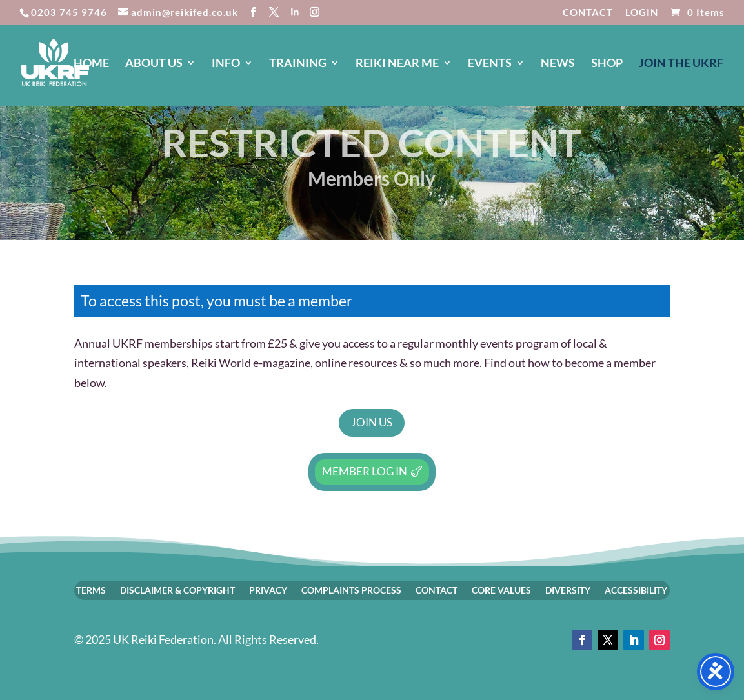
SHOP (607, 64)
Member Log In (365, 471)
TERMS (91, 590)
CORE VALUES (501, 590)
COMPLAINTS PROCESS (351, 590)
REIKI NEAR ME (397, 64)
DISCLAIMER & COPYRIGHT (177, 590)
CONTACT (588, 13)
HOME (91, 64)
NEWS (558, 64)
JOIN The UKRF (681, 64)
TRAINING (298, 64)
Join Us (372, 422)
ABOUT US (154, 64)
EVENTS (490, 64)
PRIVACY (268, 590)
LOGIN (642, 13)
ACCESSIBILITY (636, 590)
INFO (226, 64)
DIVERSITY (568, 590)
